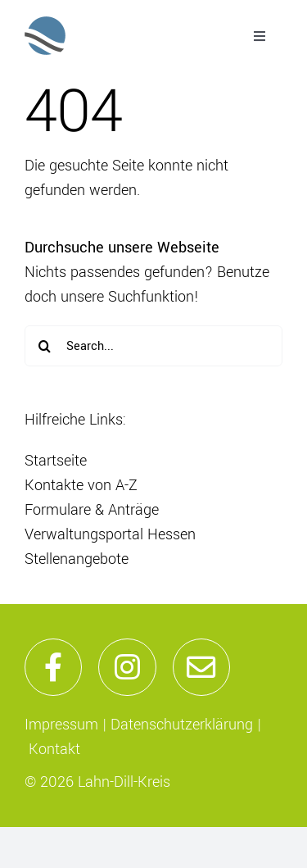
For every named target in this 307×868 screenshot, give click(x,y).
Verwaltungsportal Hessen (110, 534)
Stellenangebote (77, 559)
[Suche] (45, 346)
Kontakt (54, 749)
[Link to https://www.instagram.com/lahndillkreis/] (127, 667)
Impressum (61, 725)
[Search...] (153, 346)
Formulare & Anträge (92, 510)
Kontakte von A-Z (81, 485)
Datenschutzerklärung (182, 725)
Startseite (56, 461)
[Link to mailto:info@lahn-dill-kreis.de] (201, 667)
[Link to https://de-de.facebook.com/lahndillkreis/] (53, 667)
